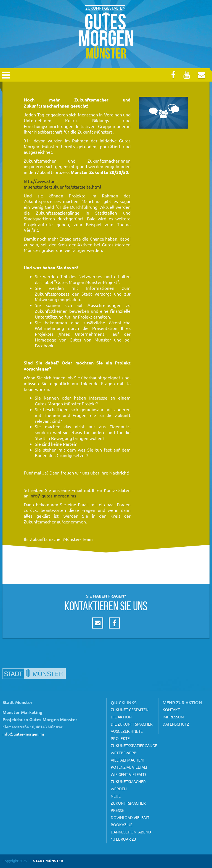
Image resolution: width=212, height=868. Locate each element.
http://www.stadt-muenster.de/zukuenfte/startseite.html (62, 184)
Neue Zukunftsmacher (128, 799)
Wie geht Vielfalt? (128, 774)
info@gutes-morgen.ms (53, 496)
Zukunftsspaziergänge (134, 746)
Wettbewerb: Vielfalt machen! (128, 756)
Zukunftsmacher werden (128, 785)
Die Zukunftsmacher (132, 724)
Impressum (173, 717)
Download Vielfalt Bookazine (130, 821)
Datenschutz (176, 724)
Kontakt (171, 710)
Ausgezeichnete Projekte (127, 735)
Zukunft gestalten (130, 710)
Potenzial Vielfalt (129, 767)
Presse (117, 810)
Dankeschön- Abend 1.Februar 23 (131, 835)
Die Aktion (121, 717)
